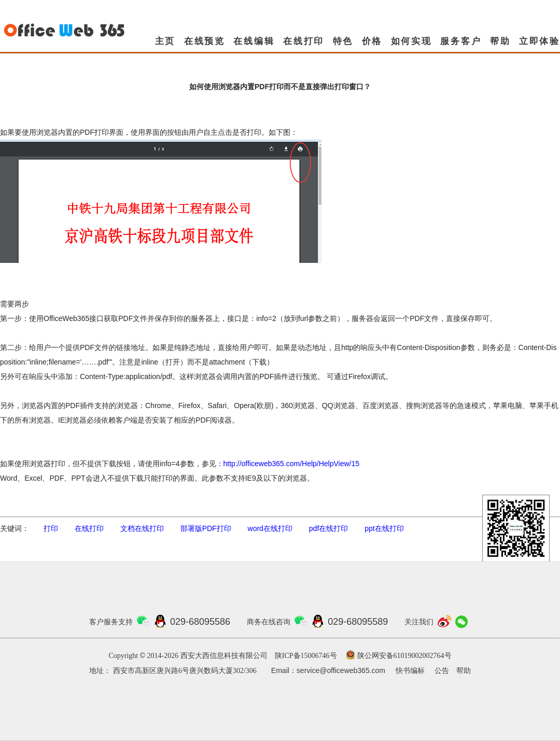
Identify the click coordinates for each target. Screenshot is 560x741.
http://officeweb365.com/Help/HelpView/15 (292, 464)
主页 (165, 41)
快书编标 (410, 671)
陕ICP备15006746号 (306, 656)
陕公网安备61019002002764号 (404, 656)
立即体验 (540, 41)
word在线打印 (270, 528)
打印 (51, 528)
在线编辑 (254, 41)
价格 (372, 41)
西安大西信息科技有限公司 (224, 656)
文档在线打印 (142, 528)
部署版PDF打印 (206, 528)
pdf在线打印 (328, 528)
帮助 (500, 41)
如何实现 (411, 41)
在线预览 (205, 41)
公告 (442, 671)
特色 (343, 41)
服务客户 (461, 41)
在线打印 (304, 41)
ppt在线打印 (384, 528)
